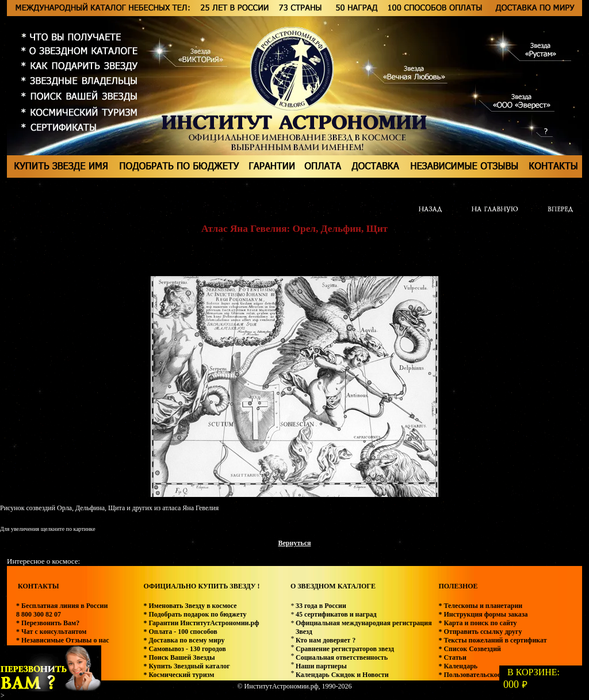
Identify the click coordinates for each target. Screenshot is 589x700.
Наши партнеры (321, 666)
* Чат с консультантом (51, 632)
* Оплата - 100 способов (180, 632)
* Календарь (458, 666)
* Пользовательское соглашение (488, 675)
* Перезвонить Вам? (48, 623)
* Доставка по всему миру (184, 640)
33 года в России (321, 606)
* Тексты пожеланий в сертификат (492, 640)
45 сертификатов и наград (336, 614)
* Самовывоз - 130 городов (184, 649)
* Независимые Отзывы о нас (63, 640)
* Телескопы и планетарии (480, 606)
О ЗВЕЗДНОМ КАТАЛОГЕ (333, 586)
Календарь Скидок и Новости (342, 675)
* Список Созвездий (470, 649)
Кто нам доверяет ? (326, 640)
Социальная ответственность (342, 657)
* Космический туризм (179, 675)
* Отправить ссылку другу (480, 632)
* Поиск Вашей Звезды (179, 657)
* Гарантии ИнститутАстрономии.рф (201, 623)
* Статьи (452, 657)
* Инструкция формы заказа (483, 614)
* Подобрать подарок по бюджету (195, 614)
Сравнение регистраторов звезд (345, 649)
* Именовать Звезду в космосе (190, 606)
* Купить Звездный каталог (186, 666)
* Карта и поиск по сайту (477, 623)
